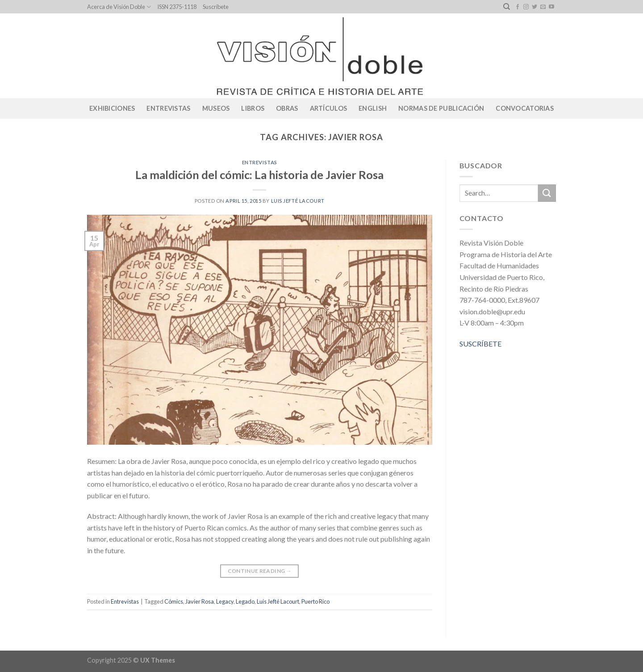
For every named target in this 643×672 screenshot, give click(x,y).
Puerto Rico (315, 601)
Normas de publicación (441, 108)
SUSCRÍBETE (480, 344)
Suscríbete (216, 7)
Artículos (329, 108)
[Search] (507, 7)
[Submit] (547, 193)
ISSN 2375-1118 (177, 7)
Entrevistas (168, 108)
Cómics (174, 601)
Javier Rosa (200, 601)
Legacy (225, 601)
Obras (287, 108)
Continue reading (260, 571)
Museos (216, 108)
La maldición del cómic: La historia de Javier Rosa (259, 175)
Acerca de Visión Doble (119, 7)
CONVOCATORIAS (525, 108)
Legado (245, 601)
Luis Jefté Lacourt (298, 201)
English (373, 108)
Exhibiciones (112, 108)
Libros (253, 108)
